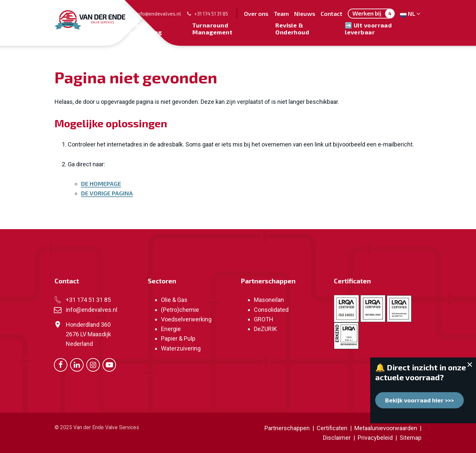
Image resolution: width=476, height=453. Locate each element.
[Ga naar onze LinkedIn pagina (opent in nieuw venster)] (77, 364)
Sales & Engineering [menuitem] (143, 28)
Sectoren (162, 281)
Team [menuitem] (281, 14)
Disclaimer (337, 438)
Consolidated (271, 310)
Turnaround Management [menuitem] (212, 28)
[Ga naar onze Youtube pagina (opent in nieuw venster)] (109, 364)
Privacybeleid (376, 438)
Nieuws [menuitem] (305, 14)
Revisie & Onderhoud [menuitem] (292, 28)
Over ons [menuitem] (256, 14)
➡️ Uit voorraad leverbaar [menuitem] (368, 28)
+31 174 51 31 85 (207, 14)
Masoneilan (269, 300)
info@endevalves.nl (155, 14)
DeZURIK (265, 329)
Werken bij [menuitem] (373, 14)
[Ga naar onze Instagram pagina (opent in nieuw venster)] (93, 364)
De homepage (101, 184)
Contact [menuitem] (332, 14)
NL (411, 14)
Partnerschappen (268, 281)
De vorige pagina (107, 193)
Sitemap (411, 438)
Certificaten (352, 281)
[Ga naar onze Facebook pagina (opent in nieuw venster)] (61, 364)
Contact (67, 281)
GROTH (264, 319)
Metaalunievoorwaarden (385, 428)
